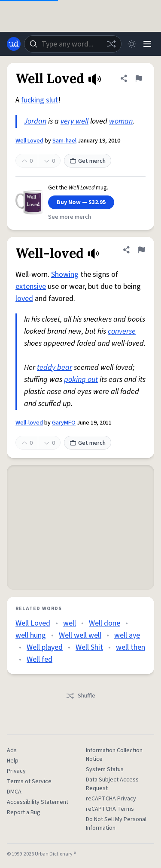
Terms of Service (29, 781)
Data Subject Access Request (112, 784)
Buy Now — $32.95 (81, 202)
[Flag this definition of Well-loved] (141, 250)
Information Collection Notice (114, 755)
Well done (105, 623)
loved (24, 299)
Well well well (80, 635)
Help (13, 761)
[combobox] (73, 44)
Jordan (35, 121)
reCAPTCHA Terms (110, 809)
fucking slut (39, 100)
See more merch (70, 217)
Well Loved (29, 141)
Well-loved (29, 423)
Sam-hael (64, 141)
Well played (45, 647)
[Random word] (111, 44)
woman (121, 121)
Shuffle (80, 696)
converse (122, 331)
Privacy (16, 771)
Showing (65, 274)
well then (131, 647)
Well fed (39, 659)
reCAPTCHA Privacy (111, 799)
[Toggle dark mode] (132, 44)
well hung (31, 635)
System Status (105, 769)
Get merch (88, 161)
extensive (31, 287)
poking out (81, 380)
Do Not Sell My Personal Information (116, 824)
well (70, 623)
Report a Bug (24, 812)
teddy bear (55, 367)
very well (74, 121)
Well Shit (89, 647)
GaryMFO (64, 423)
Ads (12, 750)
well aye (127, 635)
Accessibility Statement (38, 802)
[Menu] (147, 44)
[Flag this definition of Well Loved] (139, 78)
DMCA (14, 792)
